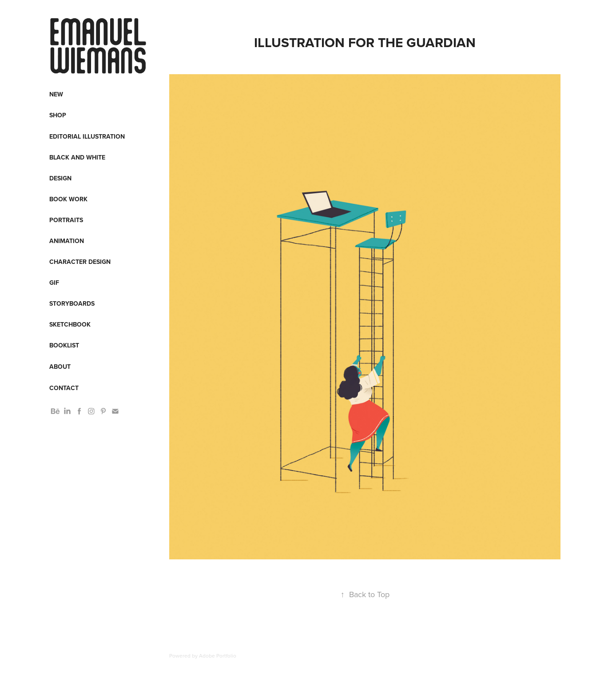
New (56, 94)
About (60, 367)
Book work (68, 199)
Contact (64, 388)
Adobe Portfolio (218, 656)
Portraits (66, 220)
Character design (80, 262)
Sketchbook (70, 324)
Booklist (64, 345)
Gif (54, 283)
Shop (58, 115)
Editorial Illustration (87, 136)
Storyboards (72, 303)
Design (60, 178)
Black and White (77, 157)
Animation (67, 241)
